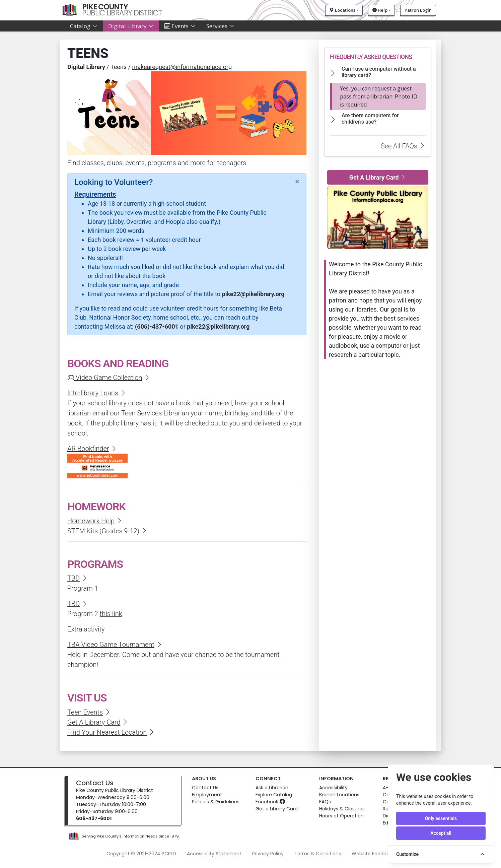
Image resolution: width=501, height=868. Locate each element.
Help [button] (380, 10)
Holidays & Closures (342, 809)
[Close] (297, 182)
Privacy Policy (268, 854)
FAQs (325, 802)
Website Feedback (373, 854)
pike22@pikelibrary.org (253, 294)
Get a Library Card (277, 809)
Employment (207, 795)
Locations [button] (342, 10)
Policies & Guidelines (216, 802)
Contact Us (95, 783)
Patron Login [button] (418, 10)
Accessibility (333, 788)
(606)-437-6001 (157, 326)
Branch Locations (339, 795)
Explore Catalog (274, 795)
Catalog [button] (84, 26)
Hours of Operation (341, 816)
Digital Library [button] (131, 26)
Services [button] (220, 26)
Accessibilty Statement (214, 854)
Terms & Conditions (318, 854)
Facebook (270, 802)
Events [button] (180, 26)
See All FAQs (403, 146)
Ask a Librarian (272, 788)
